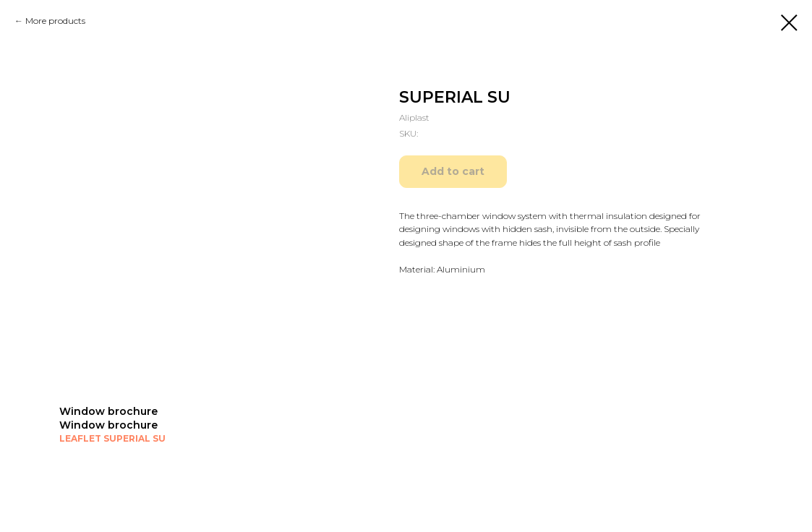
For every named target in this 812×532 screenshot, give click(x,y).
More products (55, 21)
